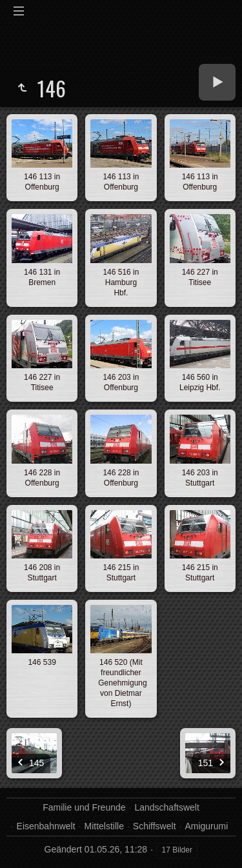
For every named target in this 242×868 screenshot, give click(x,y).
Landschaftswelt (166, 807)
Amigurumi (206, 826)
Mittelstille (104, 826)
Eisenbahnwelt (46, 826)
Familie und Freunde (84, 807)
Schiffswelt (155, 826)
